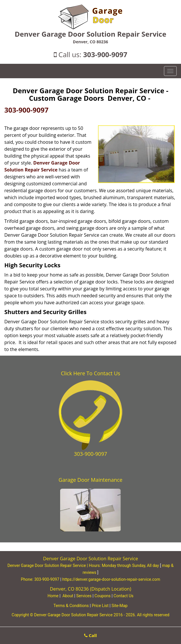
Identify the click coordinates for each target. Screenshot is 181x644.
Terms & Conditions (71, 606)
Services (84, 596)
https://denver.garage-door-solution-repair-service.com (111, 579)
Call (90, 635)
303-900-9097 (105, 54)
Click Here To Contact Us (90, 373)
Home (53, 596)
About (68, 596)
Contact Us (124, 596)
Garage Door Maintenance (91, 480)
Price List (100, 606)
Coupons (103, 596)
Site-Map (120, 606)
